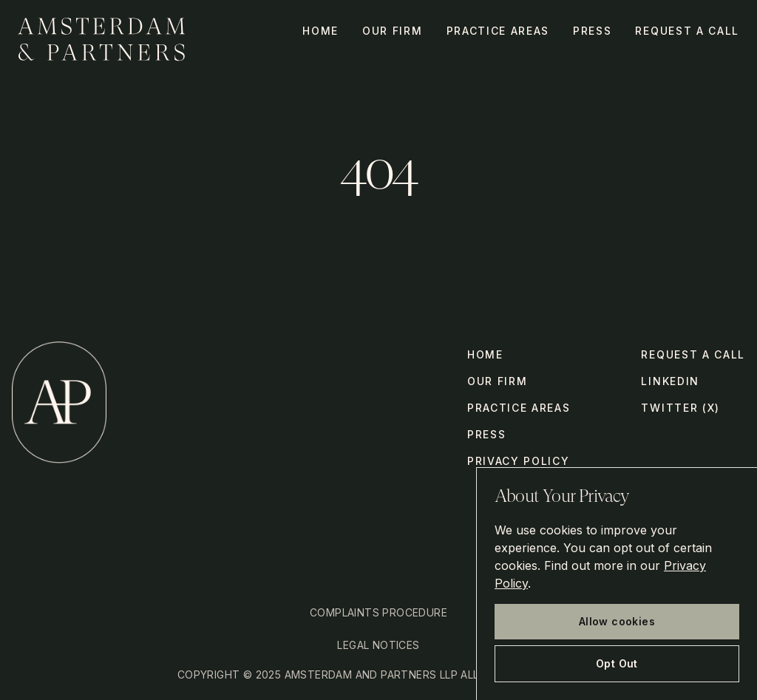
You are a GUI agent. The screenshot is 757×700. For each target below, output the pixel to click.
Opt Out (617, 663)
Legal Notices (378, 645)
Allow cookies (617, 621)
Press (592, 31)
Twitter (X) (680, 408)
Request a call (687, 31)
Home (320, 31)
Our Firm (392, 31)
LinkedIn (670, 381)
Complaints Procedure (378, 612)
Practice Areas (498, 31)
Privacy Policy (519, 461)
